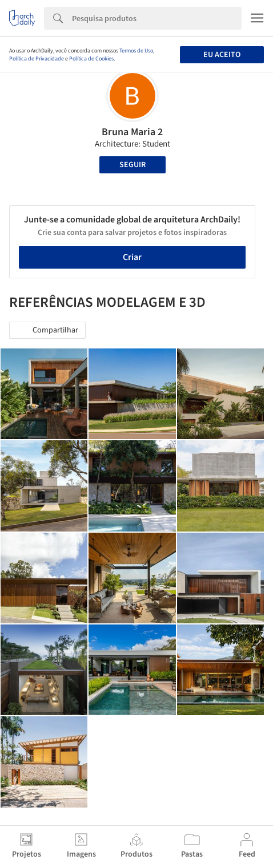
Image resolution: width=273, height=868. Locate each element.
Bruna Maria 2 (132, 132)
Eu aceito (222, 55)
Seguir (133, 165)
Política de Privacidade (37, 59)
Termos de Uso (136, 51)
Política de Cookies (91, 59)
